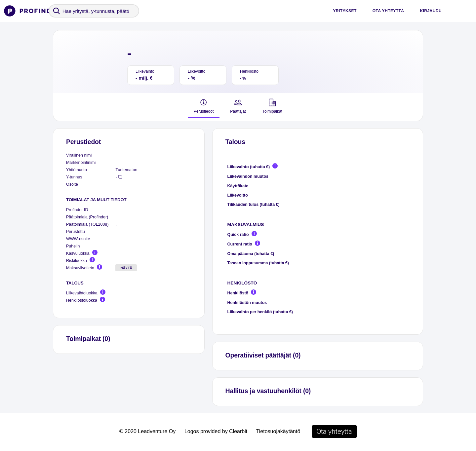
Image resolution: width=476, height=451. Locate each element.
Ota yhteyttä (388, 11)
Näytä (126, 268)
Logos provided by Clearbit (216, 431)
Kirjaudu (431, 11)
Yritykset (345, 11)
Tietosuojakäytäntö (278, 431)
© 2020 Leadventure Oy (147, 431)
